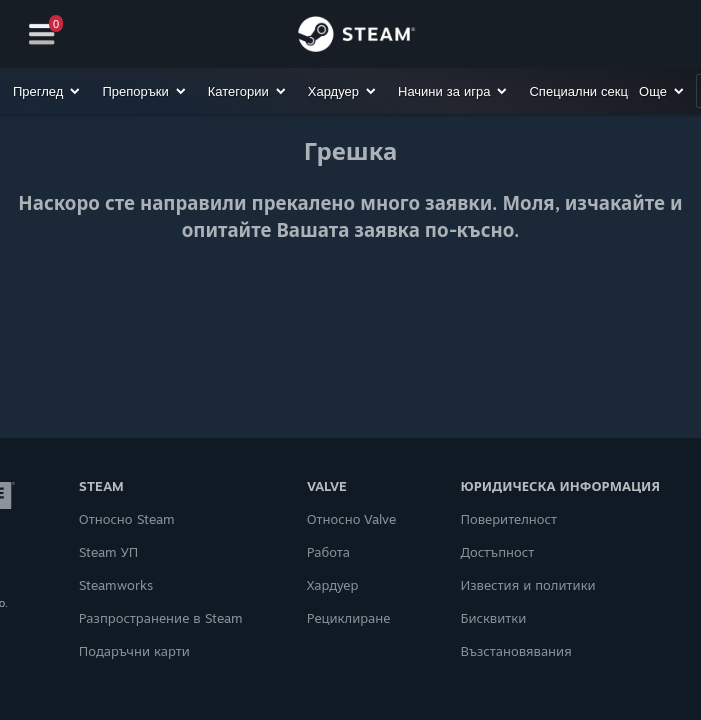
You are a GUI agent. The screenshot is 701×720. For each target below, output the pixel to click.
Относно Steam (127, 519)
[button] (47, 91)
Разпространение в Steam (161, 618)
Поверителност (508, 519)
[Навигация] (42, 34)
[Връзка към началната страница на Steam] (356, 37)
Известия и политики (527, 585)
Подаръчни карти (134, 651)
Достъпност (497, 552)
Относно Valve (352, 519)
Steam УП (109, 552)
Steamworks (116, 585)
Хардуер (333, 585)
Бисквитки (493, 618)
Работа (328, 552)
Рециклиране (349, 618)
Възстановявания (515, 651)
